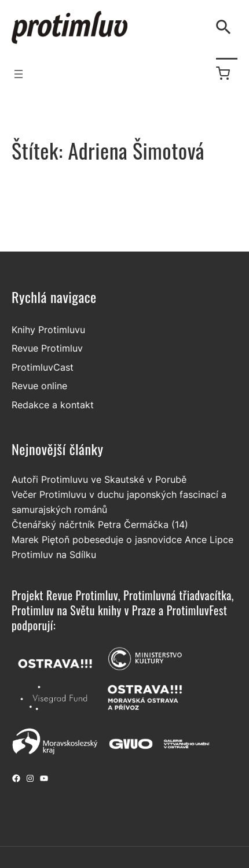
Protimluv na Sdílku (54, 555)
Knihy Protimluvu (48, 330)
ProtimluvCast (43, 367)
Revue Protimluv (47, 348)
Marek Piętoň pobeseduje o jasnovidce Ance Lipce (122, 540)
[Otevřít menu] (19, 74)
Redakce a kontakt (53, 405)
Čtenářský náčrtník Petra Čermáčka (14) (100, 525)
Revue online (39, 386)
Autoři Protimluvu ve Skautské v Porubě (99, 479)
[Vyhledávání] (226, 27)
